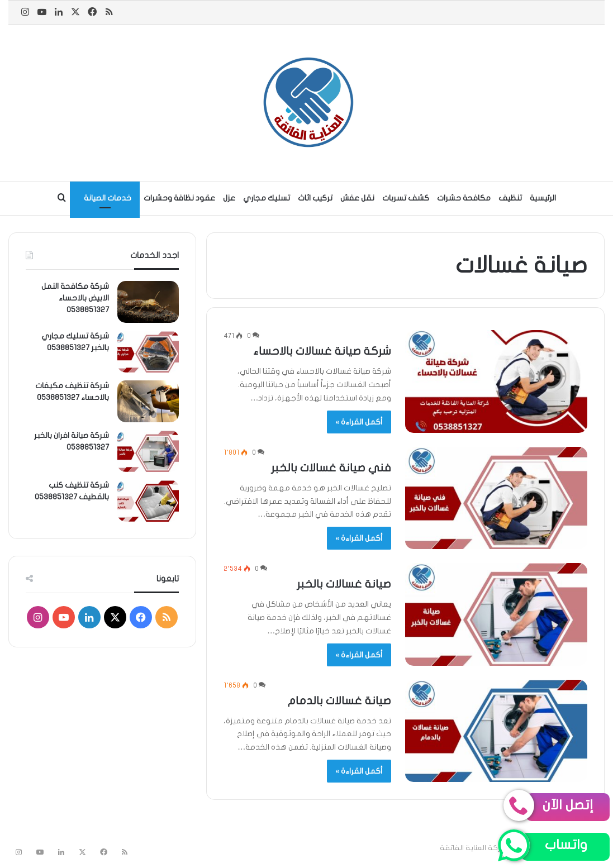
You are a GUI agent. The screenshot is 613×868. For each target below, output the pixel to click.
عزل (229, 198)
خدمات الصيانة (108, 198)
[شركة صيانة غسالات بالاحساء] (496, 381)
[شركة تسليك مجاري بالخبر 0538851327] (148, 352)
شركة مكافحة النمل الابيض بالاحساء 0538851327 (75, 298)
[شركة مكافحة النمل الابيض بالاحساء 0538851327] (148, 302)
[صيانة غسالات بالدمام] (496, 731)
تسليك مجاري (267, 198)
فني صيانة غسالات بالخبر (331, 468)
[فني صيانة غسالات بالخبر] (496, 498)
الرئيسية (543, 198)
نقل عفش (357, 198)
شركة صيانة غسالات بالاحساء (322, 351)
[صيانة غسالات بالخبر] (496, 614)
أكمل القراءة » (359, 422)
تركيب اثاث (315, 198)
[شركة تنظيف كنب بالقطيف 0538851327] (148, 501)
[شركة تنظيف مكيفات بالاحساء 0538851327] (148, 401)
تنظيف (510, 198)
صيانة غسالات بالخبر (344, 584)
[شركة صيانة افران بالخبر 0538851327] (148, 451)
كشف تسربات (406, 198)
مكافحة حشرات (464, 198)
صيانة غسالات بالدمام (339, 701)
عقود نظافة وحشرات (179, 198)
